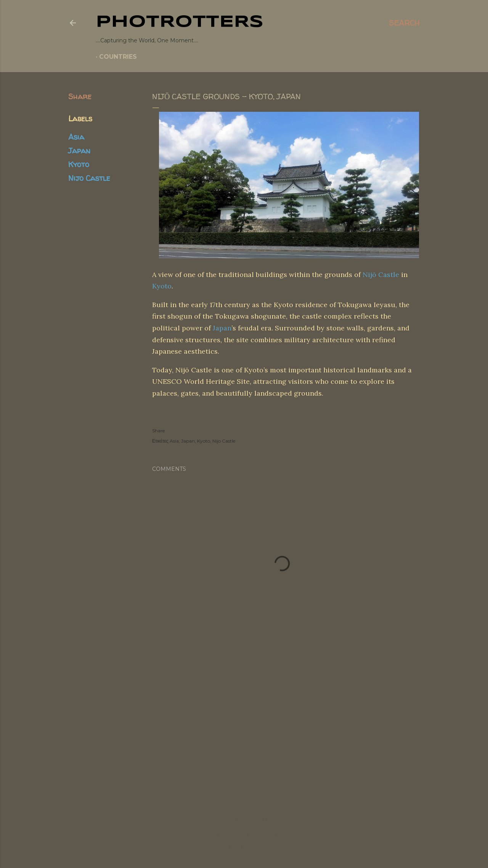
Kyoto (79, 164)
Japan (79, 151)
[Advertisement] (244, 723)
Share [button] (80, 96)
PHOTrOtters (180, 22)
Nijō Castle (381, 275)
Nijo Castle (89, 178)
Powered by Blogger (244, 819)
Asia (76, 137)
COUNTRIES (118, 57)
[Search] (404, 23)
